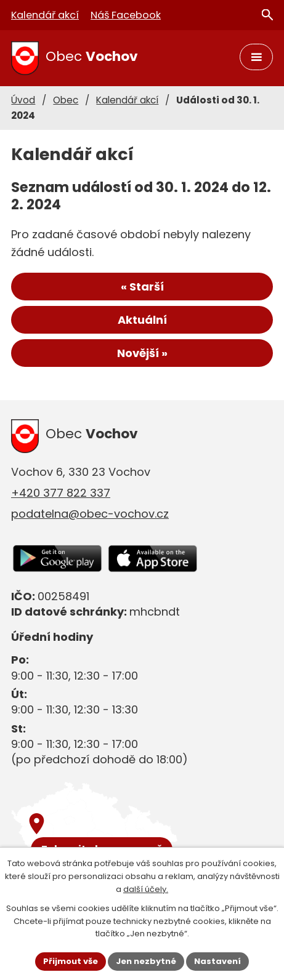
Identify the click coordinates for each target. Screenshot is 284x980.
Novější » (142, 353)
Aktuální (142, 320)
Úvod (23, 100)
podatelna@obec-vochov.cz (90, 514)
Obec (66, 100)
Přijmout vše (71, 961)
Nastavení (217, 961)
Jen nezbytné (146, 961)
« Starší (142, 287)
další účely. (146, 889)
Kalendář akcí (127, 100)
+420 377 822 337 (61, 493)
